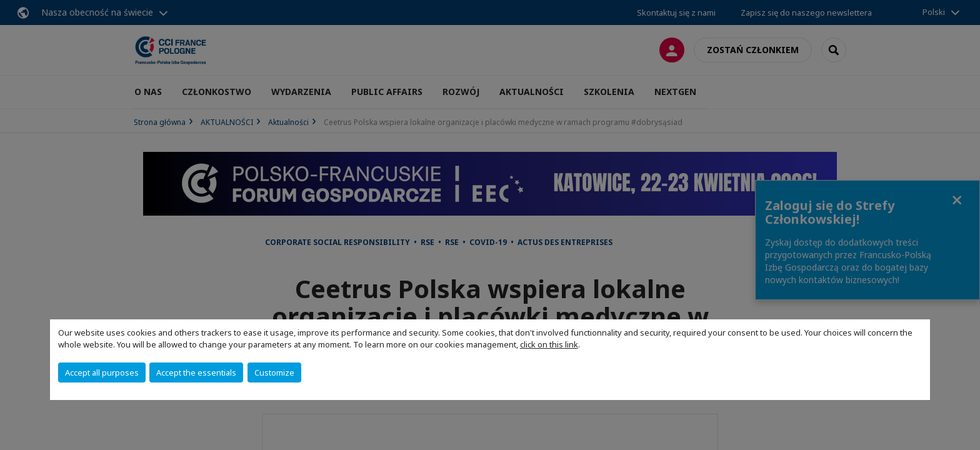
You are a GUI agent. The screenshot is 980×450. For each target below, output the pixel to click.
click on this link (549, 344)
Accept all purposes (102, 372)
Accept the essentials (196, 372)
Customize (274, 372)
